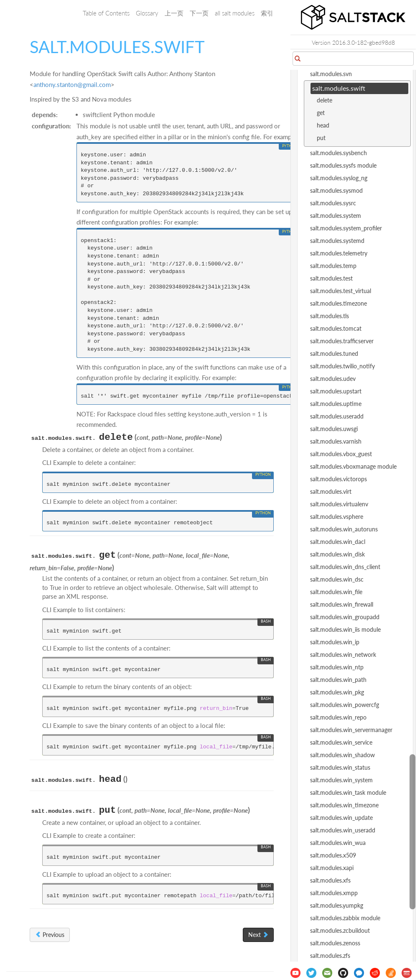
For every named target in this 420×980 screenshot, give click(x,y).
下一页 (199, 13)
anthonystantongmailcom (72, 84)
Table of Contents (106, 13)
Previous (50, 935)
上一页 (174, 13)
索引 (267, 13)
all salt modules (235, 13)
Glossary (147, 13)
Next (258, 935)
